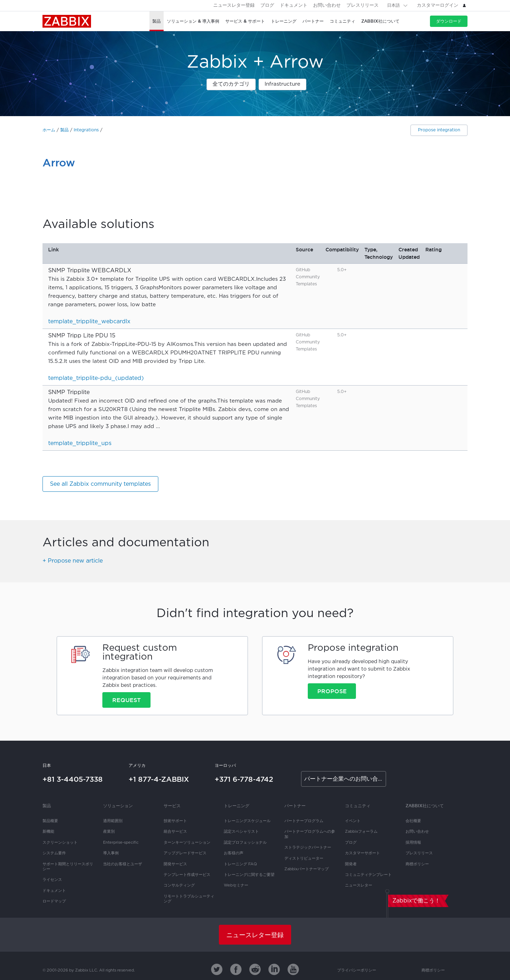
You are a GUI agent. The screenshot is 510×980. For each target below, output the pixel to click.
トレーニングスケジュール (247, 821)
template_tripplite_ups (80, 443)
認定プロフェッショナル (245, 843)
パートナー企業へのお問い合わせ (345, 779)
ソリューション (118, 806)
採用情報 (413, 843)
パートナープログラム (304, 821)
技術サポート (175, 821)
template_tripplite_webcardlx (89, 322)
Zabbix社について (425, 806)
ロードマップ (54, 901)
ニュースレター (359, 885)
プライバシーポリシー (357, 970)
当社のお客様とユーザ (123, 864)
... (158, 426)
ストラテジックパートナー (308, 848)
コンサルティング (179, 885)
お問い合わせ (327, 5)
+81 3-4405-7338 (73, 779)
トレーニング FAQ (240, 864)
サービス (172, 806)
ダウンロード (449, 21)
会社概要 (413, 821)
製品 (64, 130)
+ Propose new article (73, 561)
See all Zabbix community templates (100, 484)
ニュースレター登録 (234, 5)
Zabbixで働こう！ (416, 901)
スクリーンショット (60, 843)
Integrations (86, 130)
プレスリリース (362, 5)
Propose (332, 691)
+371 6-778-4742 (244, 779)
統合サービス (175, 832)
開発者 (351, 864)
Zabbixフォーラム (361, 832)
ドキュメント (294, 5)
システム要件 (54, 853)
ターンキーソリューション (187, 843)
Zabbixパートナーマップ (307, 869)
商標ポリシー (417, 864)
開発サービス (175, 864)
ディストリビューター (304, 859)
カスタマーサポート (362, 853)
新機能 (48, 832)
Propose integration (439, 130)
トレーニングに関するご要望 (249, 875)
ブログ (267, 5)
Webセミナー (236, 885)
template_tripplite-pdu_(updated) (96, 378)
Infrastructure (282, 84)
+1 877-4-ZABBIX (159, 779)
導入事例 (111, 853)
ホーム (49, 130)
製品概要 (50, 821)
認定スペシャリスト (241, 832)
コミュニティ (358, 806)
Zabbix (67, 21)
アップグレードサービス (185, 853)
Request (126, 700)
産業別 (109, 832)
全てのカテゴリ (231, 84)
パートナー (295, 806)
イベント (353, 821)
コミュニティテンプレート (368, 875)
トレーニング (237, 806)
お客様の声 (234, 853)
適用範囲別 (113, 821)
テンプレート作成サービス (187, 875)
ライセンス (52, 880)
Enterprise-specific (121, 843)
